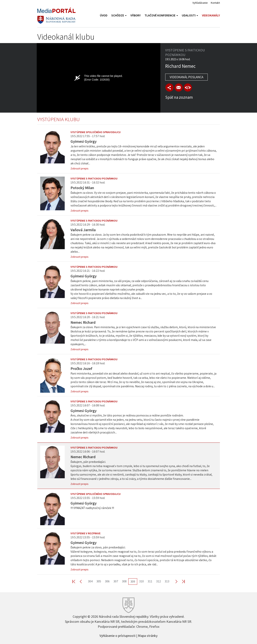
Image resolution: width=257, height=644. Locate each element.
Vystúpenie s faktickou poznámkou (94, 178)
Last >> (181, 581)
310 (141, 581)
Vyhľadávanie (200, 3)
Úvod (104, 15)
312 (158, 581)
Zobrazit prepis (80, 168)
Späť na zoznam (179, 97)
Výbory (136, 15)
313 (167, 581)
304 (90, 581)
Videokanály (211, 15)
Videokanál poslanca (186, 77)
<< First (76, 581)
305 (99, 581)
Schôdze (119, 15)
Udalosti (190, 15)
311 (150, 581)
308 (124, 581)
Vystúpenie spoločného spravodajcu (96, 132)
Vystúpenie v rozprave (86, 533)
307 (116, 581)
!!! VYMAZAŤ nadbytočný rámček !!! (92, 508)
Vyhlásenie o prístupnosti (117, 635)
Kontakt (215, 3)
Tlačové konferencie (161, 15)
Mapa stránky (148, 635)
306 (107, 581)
